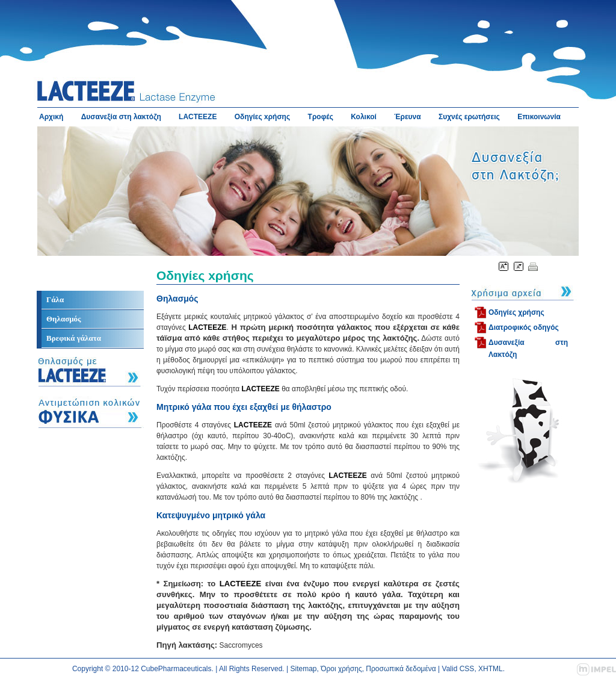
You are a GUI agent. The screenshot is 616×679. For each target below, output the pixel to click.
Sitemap (304, 669)
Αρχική (51, 117)
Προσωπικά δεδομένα (401, 669)
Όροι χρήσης (341, 669)
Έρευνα (407, 117)
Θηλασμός (64, 319)
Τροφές (321, 117)
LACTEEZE (198, 117)
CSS (467, 669)
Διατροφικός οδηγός (524, 327)
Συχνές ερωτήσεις (469, 117)
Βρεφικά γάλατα (74, 338)
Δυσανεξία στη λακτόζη (121, 117)
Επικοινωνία (539, 117)
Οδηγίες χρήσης (516, 312)
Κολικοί (364, 117)
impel (596, 669)
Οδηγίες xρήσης (262, 117)
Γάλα (55, 299)
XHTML (491, 669)
